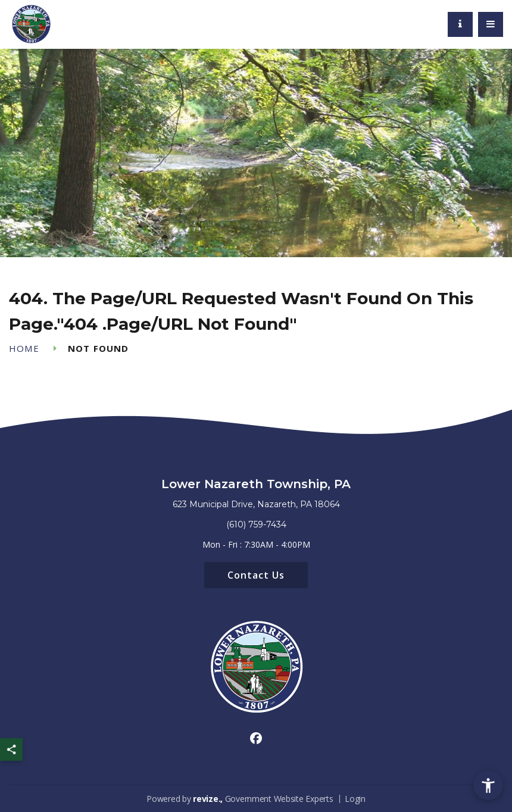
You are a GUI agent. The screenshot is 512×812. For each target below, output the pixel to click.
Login (355, 799)
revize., (208, 799)
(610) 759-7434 (256, 524)
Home (24, 349)
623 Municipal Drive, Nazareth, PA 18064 (256, 504)
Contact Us (256, 575)
